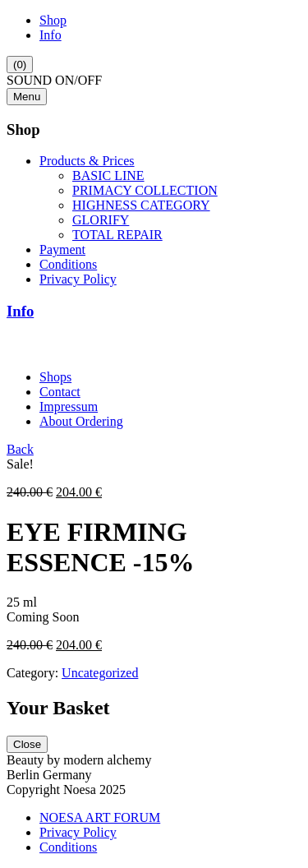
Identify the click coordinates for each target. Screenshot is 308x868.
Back (20, 449)
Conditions (68, 264)
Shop (53, 20)
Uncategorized (100, 673)
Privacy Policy (78, 279)
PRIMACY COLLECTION (145, 190)
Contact (60, 392)
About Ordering (81, 421)
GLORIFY (101, 220)
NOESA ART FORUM (100, 817)
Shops (55, 377)
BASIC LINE (108, 175)
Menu (27, 97)
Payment (62, 249)
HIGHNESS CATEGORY (141, 205)
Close (27, 744)
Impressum (69, 406)
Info (51, 35)
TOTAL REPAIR (117, 235)
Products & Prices (87, 161)
